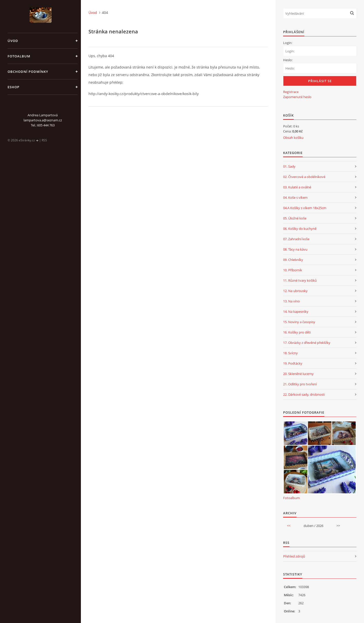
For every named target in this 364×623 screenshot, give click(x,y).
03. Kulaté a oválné (297, 187)
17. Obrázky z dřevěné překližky (307, 343)
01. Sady (289, 166)
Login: (288, 43)
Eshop (14, 87)
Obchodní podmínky (28, 72)
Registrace (291, 92)
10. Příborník (293, 270)
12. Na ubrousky (295, 291)
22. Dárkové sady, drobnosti (304, 394)
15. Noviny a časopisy (299, 322)
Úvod (13, 41)
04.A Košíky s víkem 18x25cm (305, 208)
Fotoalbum (19, 56)
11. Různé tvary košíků (300, 280)
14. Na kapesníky (296, 312)
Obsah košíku (293, 138)
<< (289, 526)
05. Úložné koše (295, 218)
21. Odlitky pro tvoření (300, 384)
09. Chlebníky (293, 260)
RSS (44, 140)
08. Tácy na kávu (295, 249)
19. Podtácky (293, 363)
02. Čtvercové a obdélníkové (304, 177)
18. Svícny (290, 353)
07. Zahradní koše (296, 239)
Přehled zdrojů (294, 556)
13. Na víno (291, 301)
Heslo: (288, 60)
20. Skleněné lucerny (298, 374)
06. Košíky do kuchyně (300, 229)
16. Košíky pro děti (297, 332)
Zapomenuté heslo (297, 97)
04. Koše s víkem (295, 197)
